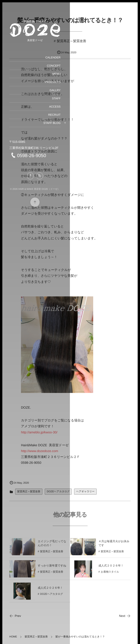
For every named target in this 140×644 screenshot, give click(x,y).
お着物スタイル (110, 574)
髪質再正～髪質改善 (72, 41)
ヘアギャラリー (85, 492)
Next (125, 616)
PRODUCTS (53, 82)
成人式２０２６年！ (111, 568)
